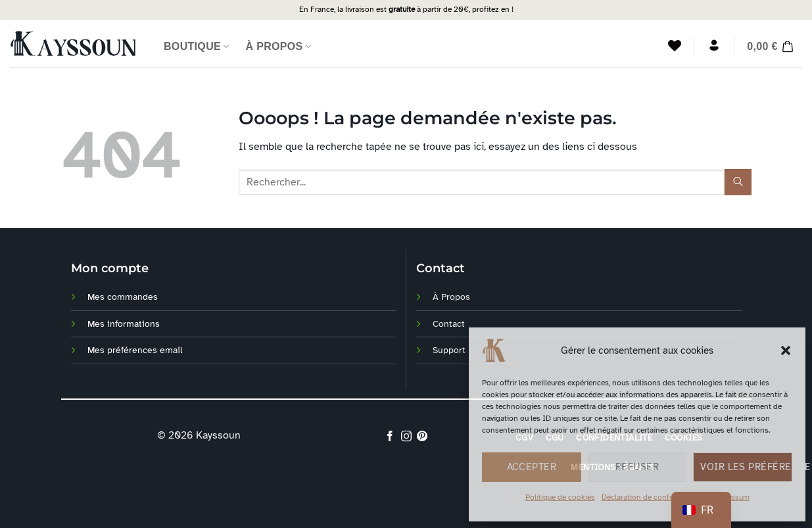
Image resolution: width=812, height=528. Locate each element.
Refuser (637, 467)
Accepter (532, 467)
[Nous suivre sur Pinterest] (422, 436)
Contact (449, 324)
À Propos (279, 46)
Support (449, 350)
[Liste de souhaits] (675, 45)
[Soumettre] (738, 182)
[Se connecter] (714, 45)
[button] (786, 350)
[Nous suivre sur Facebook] (390, 436)
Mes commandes (123, 297)
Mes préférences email (135, 350)
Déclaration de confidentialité (653, 497)
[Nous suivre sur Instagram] (406, 436)
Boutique (197, 46)
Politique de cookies (560, 497)
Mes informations (124, 324)
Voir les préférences (746, 467)
